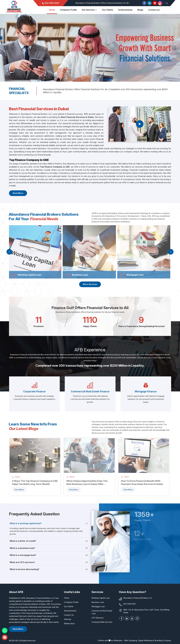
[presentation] (9, 252)
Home (52, 10)
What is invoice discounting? (24, 569)
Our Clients (69, 606)
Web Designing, (131, 640)
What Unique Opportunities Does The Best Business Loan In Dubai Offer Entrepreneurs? (85, 483)
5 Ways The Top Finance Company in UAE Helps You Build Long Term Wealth (33, 482)
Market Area (69, 623)
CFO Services (97, 618)
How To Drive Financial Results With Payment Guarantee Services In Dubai (140, 482)
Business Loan (98, 602)
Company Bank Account (102, 622)
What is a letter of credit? (23, 541)
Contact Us (154, 10)
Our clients (108, 10)
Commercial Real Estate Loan (102, 612)
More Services (90, 284)
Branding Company (163, 640)
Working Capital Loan (101, 598)
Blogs (140, 10)
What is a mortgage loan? (23, 555)
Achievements (125, 10)
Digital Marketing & (146, 640)
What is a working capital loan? (26, 523)
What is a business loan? (22, 548)
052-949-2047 (51, 3)
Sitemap (68, 619)
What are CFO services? (22, 562)
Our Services (89, 10)
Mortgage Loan (98, 606)
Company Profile (68, 10)
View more (17, 490)
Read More (18, 193)
